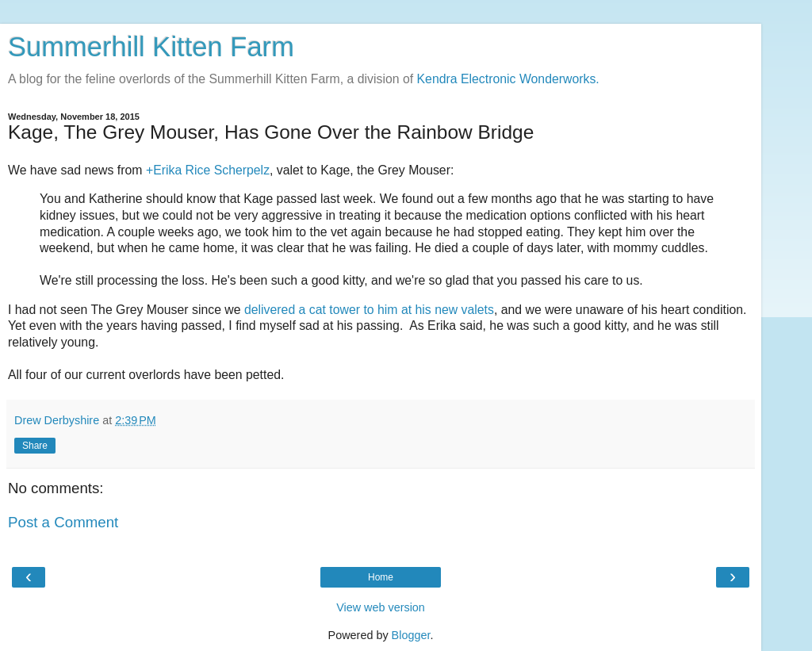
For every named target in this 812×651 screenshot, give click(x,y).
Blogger (411, 635)
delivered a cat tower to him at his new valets (369, 310)
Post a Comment (63, 522)
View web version (381, 607)
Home (381, 577)
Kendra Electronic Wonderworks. (508, 79)
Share (35, 446)
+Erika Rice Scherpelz (208, 170)
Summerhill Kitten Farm (151, 47)
